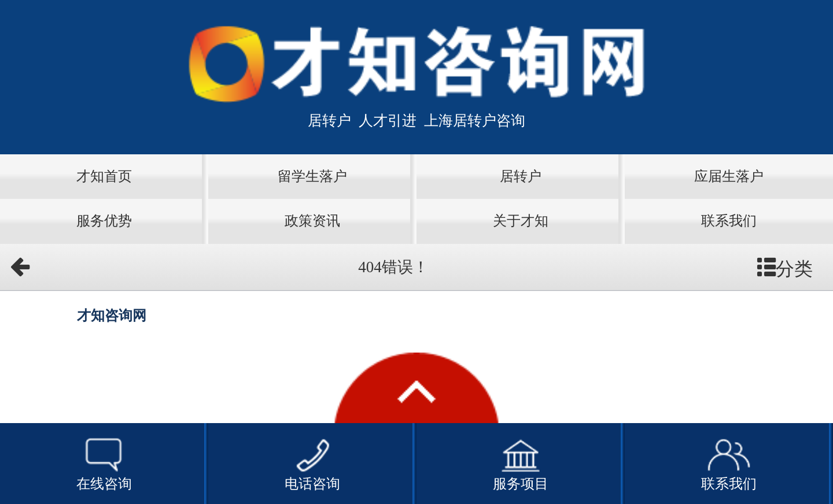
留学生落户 (312, 176)
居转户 (521, 176)
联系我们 (729, 221)
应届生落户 (729, 176)
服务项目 (521, 463)
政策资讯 (312, 221)
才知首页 (104, 176)
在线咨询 (104, 463)
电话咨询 (312, 463)
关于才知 (521, 221)
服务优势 (104, 221)
